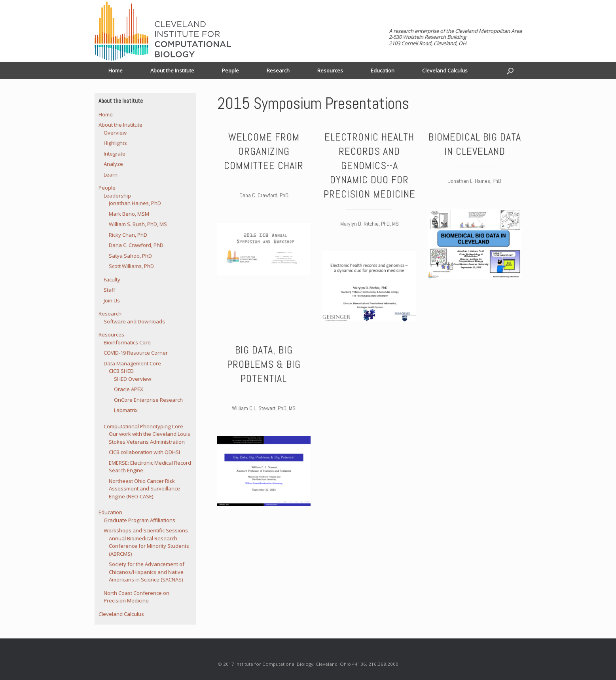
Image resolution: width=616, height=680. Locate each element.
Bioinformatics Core (127, 342)
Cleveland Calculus (445, 70)
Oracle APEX (129, 389)
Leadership (117, 196)
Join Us (112, 300)
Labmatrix (126, 410)
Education (383, 70)
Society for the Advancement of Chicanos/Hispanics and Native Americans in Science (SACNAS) (147, 572)
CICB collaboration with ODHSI (144, 452)
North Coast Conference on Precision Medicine (136, 597)
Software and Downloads (134, 321)
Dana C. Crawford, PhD (136, 245)
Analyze (113, 164)
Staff (109, 290)
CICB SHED (121, 371)
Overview (115, 133)
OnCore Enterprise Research (148, 400)
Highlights (115, 143)
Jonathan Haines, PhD (135, 203)
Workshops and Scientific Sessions (146, 530)
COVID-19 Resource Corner (136, 353)
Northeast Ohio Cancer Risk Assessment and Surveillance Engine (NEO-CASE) (144, 489)
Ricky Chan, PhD (128, 235)
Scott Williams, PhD (131, 266)
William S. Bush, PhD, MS (138, 224)
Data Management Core (132, 363)
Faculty (112, 279)
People (230, 70)
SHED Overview (133, 379)
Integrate (115, 154)
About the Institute (172, 70)
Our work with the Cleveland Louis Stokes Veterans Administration (150, 438)
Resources (330, 70)
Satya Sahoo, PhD (130, 256)
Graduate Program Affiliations (139, 520)
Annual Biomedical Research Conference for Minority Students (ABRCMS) (149, 546)
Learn (111, 175)
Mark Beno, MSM (129, 214)
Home (116, 70)
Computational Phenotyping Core (143, 426)
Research (278, 70)
